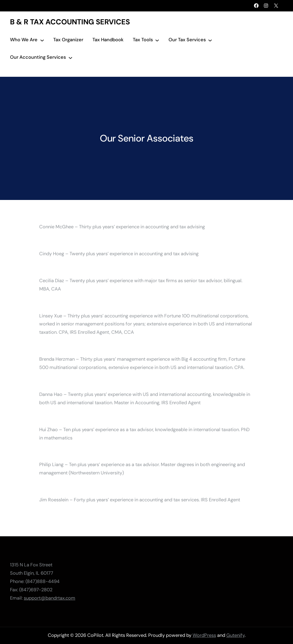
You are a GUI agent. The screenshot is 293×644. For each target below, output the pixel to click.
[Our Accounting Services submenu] (70, 57)
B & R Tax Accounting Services (70, 22)
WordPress (204, 635)
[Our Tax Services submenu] (210, 40)
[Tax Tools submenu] (157, 40)
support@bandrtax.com (50, 598)
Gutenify (235, 635)
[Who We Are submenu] (42, 40)
